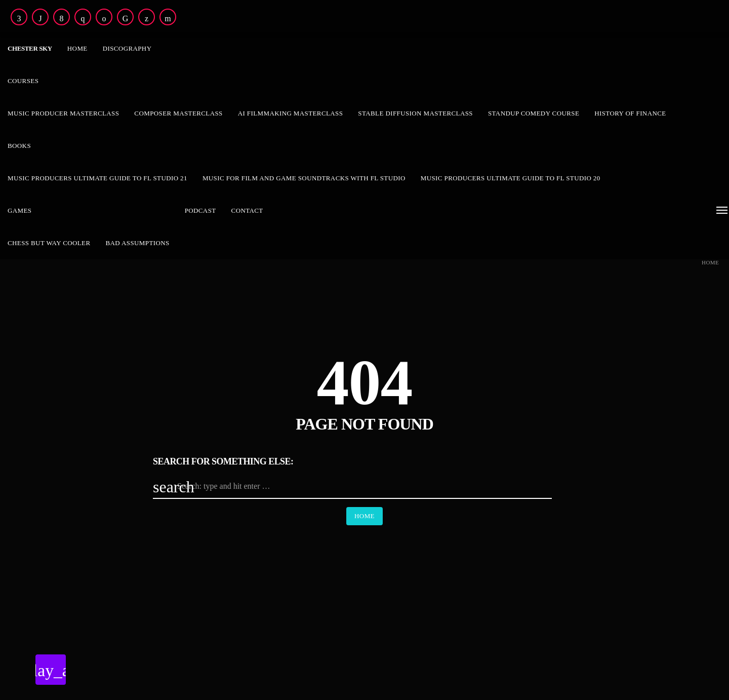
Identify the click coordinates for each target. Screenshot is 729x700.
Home (710, 263)
